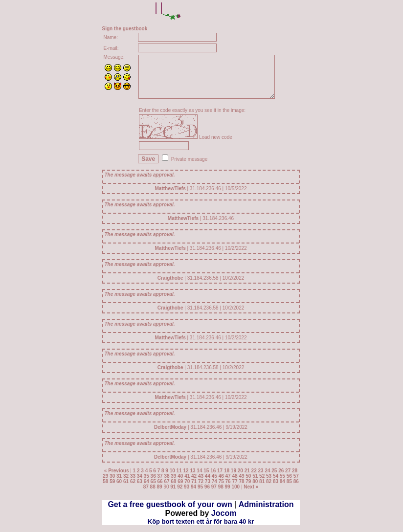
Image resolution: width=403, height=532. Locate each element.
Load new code (216, 137)
